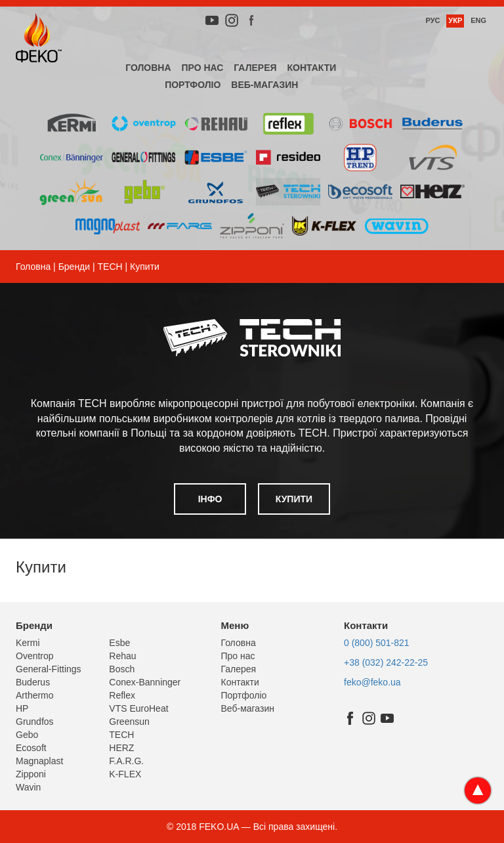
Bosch (122, 669)
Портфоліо (193, 85)
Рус (432, 20)
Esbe (119, 643)
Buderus (33, 682)
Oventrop (35, 656)
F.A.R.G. (126, 761)
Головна (148, 68)
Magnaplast (39, 761)
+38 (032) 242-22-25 (386, 662)
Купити (294, 499)
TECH (110, 267)
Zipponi (31, 774)
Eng (478, 20)
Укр (455, 20)
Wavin (28, 787)
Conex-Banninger (145, 682)
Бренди (74, 267)
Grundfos (35, 722)
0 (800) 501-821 (377, 643)
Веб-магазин (264, 85)
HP (22, 708)
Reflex (122, 695)
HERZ (121, 748)
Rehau (122, 656)
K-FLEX (125, 774)
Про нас (202, 68)
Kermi (28, 643)
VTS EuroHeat (138, 708)
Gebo (27, 735)
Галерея (255, 68)
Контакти (311, 68)
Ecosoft (31, 748)
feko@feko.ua (372, 682)
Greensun (129, 722)
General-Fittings (49, 669)
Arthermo (35, 695)
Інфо (210, 499)
